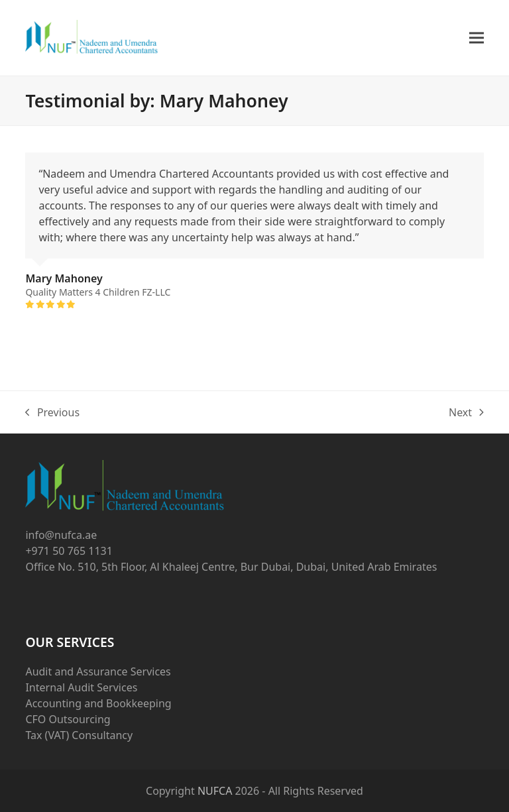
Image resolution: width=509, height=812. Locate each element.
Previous (52, 413)
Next (466, 413)
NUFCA (215, 791)
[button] (477, 38)
